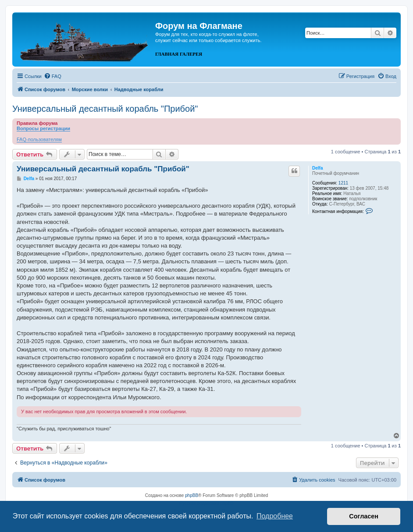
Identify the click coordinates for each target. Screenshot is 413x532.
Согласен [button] (364, 516)
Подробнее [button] (275, 516)
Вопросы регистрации (43, 128)
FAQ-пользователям (39, 139)
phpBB (192, 495)
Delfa (317, 168)
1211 (343, 183)
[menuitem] (53, 76)
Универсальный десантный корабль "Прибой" (105, 109)
